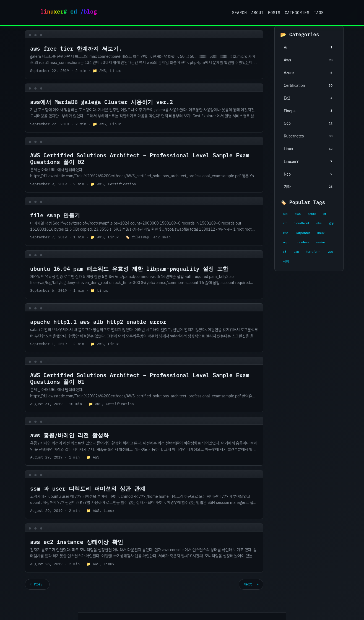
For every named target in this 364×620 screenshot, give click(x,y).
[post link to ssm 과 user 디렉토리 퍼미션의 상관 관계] (144, 495)
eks (319, 223)
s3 (285, 252)
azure (312, 214)
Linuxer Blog (71, 13)
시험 (286, 261)
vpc (330, 252)
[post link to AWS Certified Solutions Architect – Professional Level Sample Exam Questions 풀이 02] (144, 165)
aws (298, 214)
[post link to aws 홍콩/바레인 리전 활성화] (144, 441)
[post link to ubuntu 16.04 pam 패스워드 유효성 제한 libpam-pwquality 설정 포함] (144, 275)
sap (296, 252)
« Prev (37, 584)
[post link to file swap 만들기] (144, 221)
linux (321, 233)
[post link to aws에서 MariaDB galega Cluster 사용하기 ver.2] (144, 108)
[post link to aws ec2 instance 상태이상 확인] (144, 548)
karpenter (303, 233)
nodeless (302, 242)
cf (325, 214)
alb (285, 214)
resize (321, 242)
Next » (251, 584)
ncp (286, 242)
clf (285, 223)
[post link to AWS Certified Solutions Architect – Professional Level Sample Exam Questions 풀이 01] (144, 385)
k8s (286, 233)
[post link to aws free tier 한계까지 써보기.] (144, 55)
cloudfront (301, 223)
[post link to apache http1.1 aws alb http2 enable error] (144, 328)
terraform (313, 252)
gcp (331, 223)
